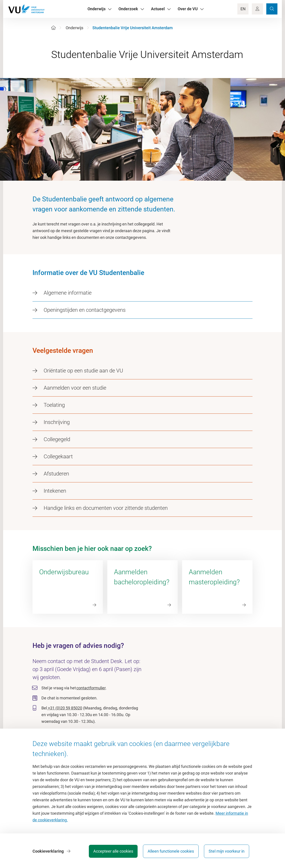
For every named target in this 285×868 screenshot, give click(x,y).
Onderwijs (74, 28)
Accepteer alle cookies (113, 851)
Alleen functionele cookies (171, 851)
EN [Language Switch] (243, 9)
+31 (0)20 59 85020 (65, 708)
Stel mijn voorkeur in (227, 851)
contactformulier (91, 688)
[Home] (53, 28)
